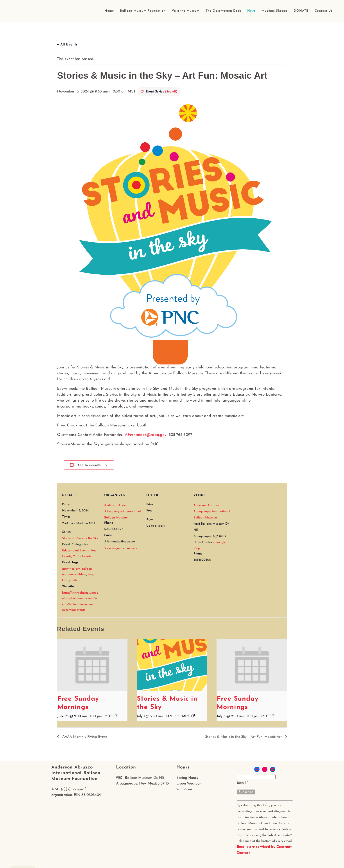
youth (73, 580)
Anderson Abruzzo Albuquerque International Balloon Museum (123, 512)
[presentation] (92, 665)
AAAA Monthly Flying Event (84, 737)
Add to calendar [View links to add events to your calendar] (90, 465)
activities (68, 569)
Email (243, 783)
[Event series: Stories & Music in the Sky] (193, 716)
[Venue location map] (259, 513)
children (81, 575)
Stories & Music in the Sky (80, 538)
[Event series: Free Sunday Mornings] (115, 716)
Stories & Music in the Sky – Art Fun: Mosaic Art (244, 737)
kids (65, 580)
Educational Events (75, 551)
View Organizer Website (121, 548)
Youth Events (82, 556)
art (78, 569)
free (90, 575)
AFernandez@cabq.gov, (146, 435)
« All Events (67, 45)
